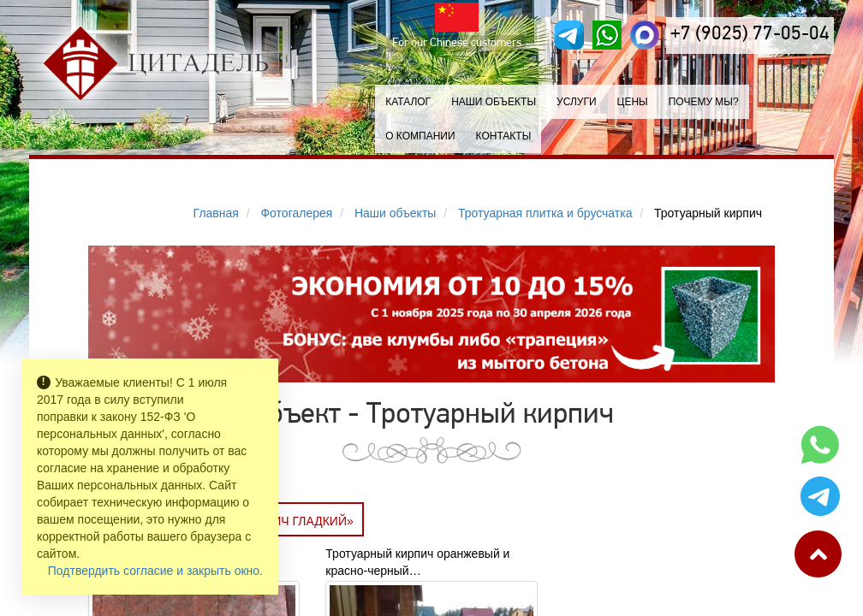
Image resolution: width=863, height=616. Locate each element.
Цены (633, 102)
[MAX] (645, 35)
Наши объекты (494, 102)
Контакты (504, 136)
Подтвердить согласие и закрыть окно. (155, 571)
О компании (420, 136)
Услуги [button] (577, 102)
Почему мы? (704, 102)
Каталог (408, 102)
